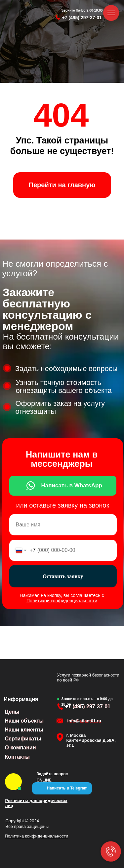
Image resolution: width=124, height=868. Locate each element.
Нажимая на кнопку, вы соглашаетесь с (62, 598)
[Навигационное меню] (111, 13)
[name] (63, 525)
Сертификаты (23, 739)
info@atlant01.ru (84, 721)
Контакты (17, 757)
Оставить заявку (63, 576)
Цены (12, 712)
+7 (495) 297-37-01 (82, 18)
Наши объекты (24, 721)
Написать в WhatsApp (72, 486)
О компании (21, 748)
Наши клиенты (24, 730)
